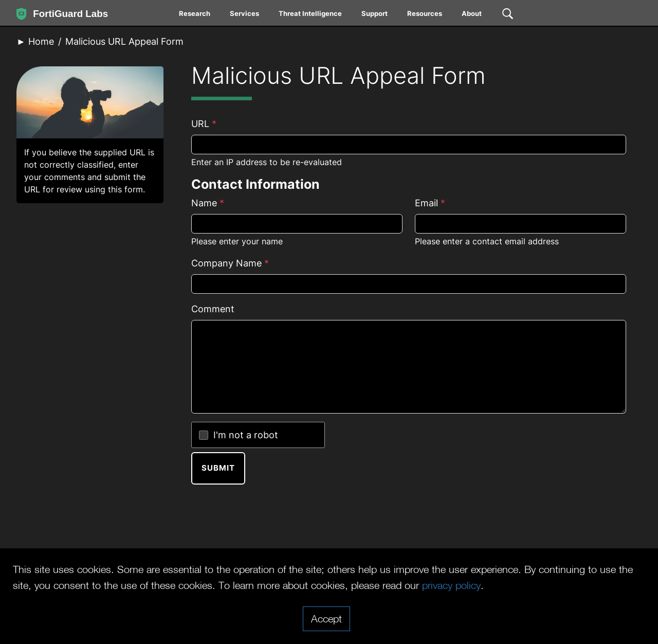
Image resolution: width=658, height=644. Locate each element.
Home (41, 41)
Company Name (230, 263)
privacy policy (451, 585)
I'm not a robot (246, 435)
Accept (326, 618)
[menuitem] (195, 15)
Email (430, 203)
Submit (218, 468)
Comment (213, 309)
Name (208, 203)
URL (204, 124)
